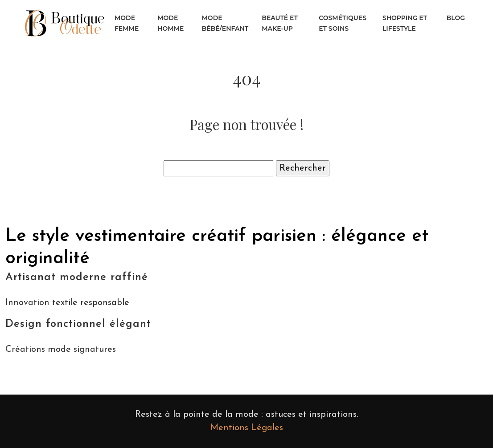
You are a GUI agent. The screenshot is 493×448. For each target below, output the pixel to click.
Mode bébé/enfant (225, 23)
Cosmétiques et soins (343, 23)
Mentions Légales (247, 428)
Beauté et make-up (280, 23)
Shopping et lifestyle (405, 23)
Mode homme (170, 23)
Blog (456, 18)
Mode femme (127, 23)
